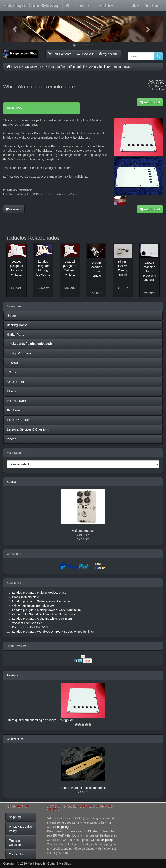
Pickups (13, 363)
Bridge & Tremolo (19, 353)
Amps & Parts (16, 382)
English (105, 6)
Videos (12, 439)
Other (12, 372)
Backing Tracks (17, 325)
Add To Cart (150, 102)
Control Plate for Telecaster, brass (83, 788)
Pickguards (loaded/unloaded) (65, 67)
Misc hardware (17, 401)
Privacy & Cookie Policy (20, 829)
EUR (83, 6)
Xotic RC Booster (83, 531)
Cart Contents (60, 54)
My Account (109, 54)
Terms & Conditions (16, 843)
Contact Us (16, 854)
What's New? (16, 739)
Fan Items (14, 410)
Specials (12, 482)
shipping (161, 89)
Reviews (14, 209)
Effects (12, 391)
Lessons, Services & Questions (28, 429)
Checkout (85, 54)
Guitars (12, 315)
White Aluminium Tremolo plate (110, 67)
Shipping (15, 817)
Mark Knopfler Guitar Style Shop (31, 6)
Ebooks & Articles (19, 420)
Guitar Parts (33, 67)
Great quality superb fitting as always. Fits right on (40, 720)
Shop (18, 67)
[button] (15, 29)
